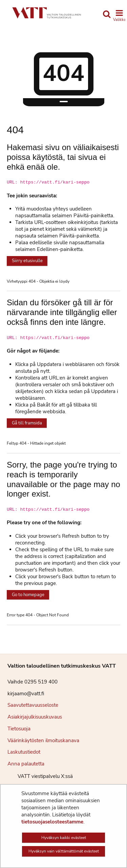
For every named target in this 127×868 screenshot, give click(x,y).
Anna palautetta (26, 764)
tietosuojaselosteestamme (52, 822)
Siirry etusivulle (27, 261)
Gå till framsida (27, 423)
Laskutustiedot (24, 752)
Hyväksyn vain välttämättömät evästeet (64, 851)
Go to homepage (28, 595)
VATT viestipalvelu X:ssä (40, 776)
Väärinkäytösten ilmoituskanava (43, 740)
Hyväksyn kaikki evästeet (64, 838)
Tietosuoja (19, 729)
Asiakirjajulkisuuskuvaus (35, 717)
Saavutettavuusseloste (33, 705)
